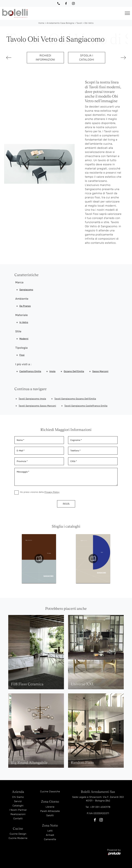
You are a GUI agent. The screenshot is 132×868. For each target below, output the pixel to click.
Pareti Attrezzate (50, 811)
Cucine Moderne (18, 838)
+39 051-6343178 (100, 807)
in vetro (24, 322)
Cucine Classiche (50, 792)
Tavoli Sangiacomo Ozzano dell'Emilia (75, 399)
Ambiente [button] (22, 299)
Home (41, 23)
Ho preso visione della (40, 492)
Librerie (50, 807)
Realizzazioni (18, 814)
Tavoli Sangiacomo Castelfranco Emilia (86, 406)
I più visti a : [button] (23, 364)
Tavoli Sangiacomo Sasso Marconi (37, 406)
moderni (24, 339)
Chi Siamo (18, 797)
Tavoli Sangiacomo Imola (32, 399)
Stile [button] (18, 331)
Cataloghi (18, 806)
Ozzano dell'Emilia (74, 371)
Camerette (50, 839)
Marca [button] (19, 282)
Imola (52, 371)
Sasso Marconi (100, 371)
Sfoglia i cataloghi (87, 58)
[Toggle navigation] (127, 13)
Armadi (50, 835)
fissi (22, 355)
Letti (50, 831)
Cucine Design (18, 834)
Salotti (50, 815)
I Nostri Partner (18, 810)
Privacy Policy (52, 492)
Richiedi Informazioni (45, 58)
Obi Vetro (89, 23)
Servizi (18, 801)
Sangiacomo (26, 290)
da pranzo (25, 306)
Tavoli (79, 23)
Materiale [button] (22, 315)
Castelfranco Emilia (30, 371)
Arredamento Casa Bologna (60, 23)
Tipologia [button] (21, 348)
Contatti (18, 819)
